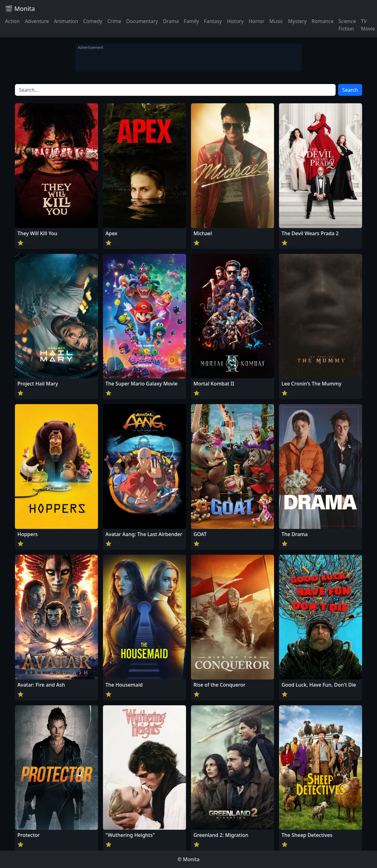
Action (12, 21)
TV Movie (368, 25)
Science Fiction (347, 25)
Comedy (93, 21)
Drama (171, 21)
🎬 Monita (20, 9)
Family (191, 21)
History (235, 21)
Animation (66, 21)
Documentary (142, 21)
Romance (323, 21)
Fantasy (213, 21)
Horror (256, 21)
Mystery (297, 21)
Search (350, 90)
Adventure (37, 21)
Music (276, 21)
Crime (114, 21)
